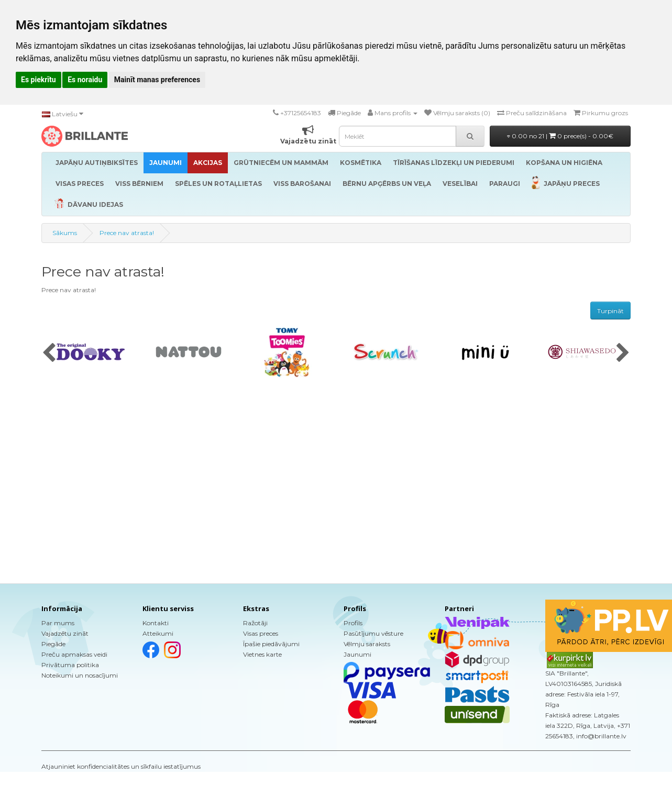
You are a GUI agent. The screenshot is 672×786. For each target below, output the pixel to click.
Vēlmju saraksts (367, 644)
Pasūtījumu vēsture (373, 633)
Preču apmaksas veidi (74, 654)
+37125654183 (301, 113)
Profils (353, 623)
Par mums (58, 623)
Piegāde (53, 644)
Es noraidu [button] (85, 80)
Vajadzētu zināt (65, 633)
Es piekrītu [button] (38, 80)
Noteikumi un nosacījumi (80, 675)
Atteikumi (158, 633)
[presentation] (49, 353)
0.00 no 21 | (560, 136)
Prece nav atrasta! (127, 233)
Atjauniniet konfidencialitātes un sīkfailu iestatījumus (121, 766)
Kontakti (156, 623)
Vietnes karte (262, 654)
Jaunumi (357, 654)
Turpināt (610, 311)
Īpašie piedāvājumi (271, 644)
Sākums (65, 233)
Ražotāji (255, 623)
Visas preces (261, 633)
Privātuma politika (70, 665)
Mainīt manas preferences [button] (157, 80)
